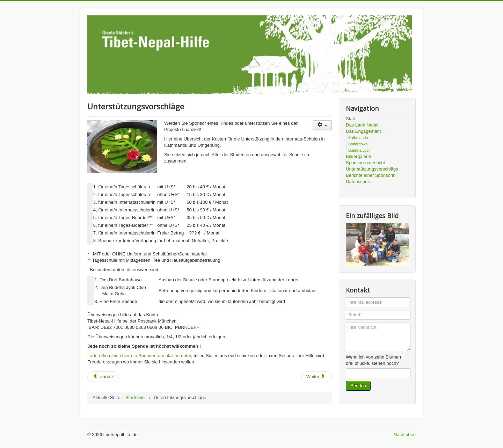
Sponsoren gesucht (365, 163)
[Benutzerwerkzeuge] (322, 125)
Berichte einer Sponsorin (371, 175)
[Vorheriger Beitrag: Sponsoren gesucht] (103, 377)
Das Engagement (363, 131)
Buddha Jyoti (359, 150)
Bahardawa (358, 144)
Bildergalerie (358, 156)
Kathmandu (358, 138)
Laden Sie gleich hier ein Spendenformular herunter (139, 356)
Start (351, 119)
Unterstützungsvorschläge (372, 169)
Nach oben (405, 435)
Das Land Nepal (362, 125)
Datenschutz (358, 182)
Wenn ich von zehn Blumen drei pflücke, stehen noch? (373, 360)
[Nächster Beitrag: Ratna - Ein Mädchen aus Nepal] (316, 377)
